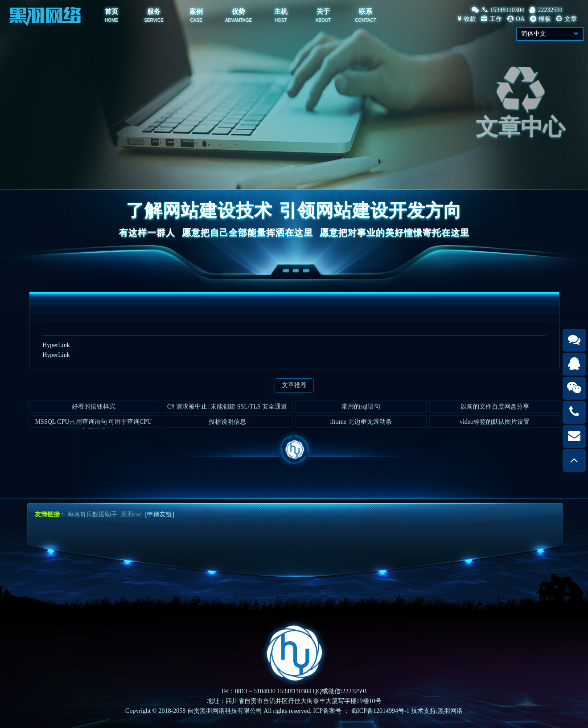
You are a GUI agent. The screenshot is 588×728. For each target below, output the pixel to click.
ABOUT (323, 20)
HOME (111, 20)
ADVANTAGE (238, 20)
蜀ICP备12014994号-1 (380, 711)
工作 (491, 19)
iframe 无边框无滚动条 (361, 424)
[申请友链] (159, 514)
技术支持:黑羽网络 (437, 711)
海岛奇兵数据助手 (92, 514)
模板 (541, 19)
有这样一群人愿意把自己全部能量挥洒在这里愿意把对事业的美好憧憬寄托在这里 (294, 233)
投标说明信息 (227, 424)
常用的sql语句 (361, 409)
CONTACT (366, 20)
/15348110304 (498, 10)
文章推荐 (294, 385)
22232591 (546, 10)
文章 (566, 19)
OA (516, 19)
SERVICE (154, 20)
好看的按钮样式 (94, 409)
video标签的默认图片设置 (495, 424)
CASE (196, 20)
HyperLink (56, 345)
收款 (467, 19)
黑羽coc (131, 514)
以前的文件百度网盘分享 (495, 409)
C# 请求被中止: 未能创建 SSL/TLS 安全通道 (227, 409)
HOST (281, 20)
